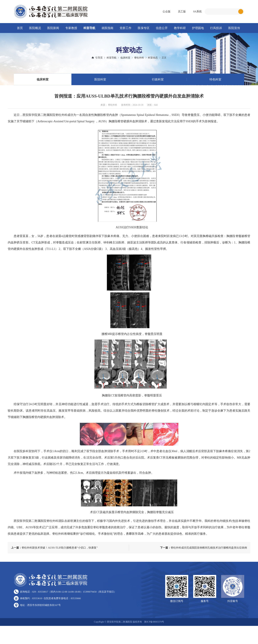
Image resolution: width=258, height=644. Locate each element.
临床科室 (43, 85)
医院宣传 (234, 28)
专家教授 (71, 28)
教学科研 (180, 28)
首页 (20, 28)
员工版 (182, 11)
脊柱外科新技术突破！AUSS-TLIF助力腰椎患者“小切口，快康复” (54, 564)
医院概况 (35, 28)
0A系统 (197, 11)
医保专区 (144, 28)
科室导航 (89, 28)
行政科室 (158, 85)
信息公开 (162, 28)
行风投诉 (216, 28)
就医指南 (107, 28)
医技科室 (100, 85)
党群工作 (126, 28)
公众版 (167, 11)
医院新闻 (53, 28)
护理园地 (198, 28)
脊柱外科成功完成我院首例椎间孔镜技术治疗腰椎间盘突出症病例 (204, 564)
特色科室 (215, 85)
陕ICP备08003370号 (154, 640)
